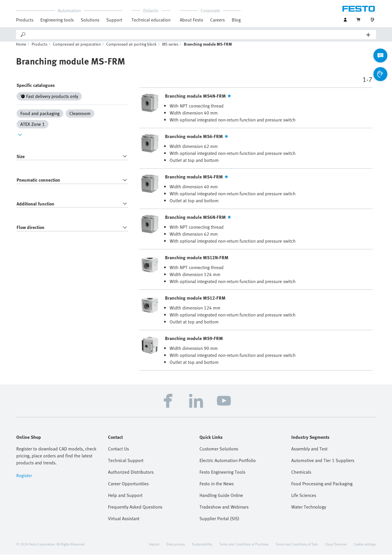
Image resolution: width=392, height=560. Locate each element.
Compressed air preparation (77, 50)
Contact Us (118, 454)
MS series (170, 50)
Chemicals (301, 477)
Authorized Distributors (131, 477)
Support (114, 20)
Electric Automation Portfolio (228, 466)
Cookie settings (365, 550)
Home (21, 50)
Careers (217, 20)
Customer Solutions (219, 454)
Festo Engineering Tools (222, 477)
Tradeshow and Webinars (224, 512)
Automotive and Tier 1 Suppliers (323, 466)
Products (25, 20)
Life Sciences (304, 501)
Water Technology (309, 512)
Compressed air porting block (131, 50)
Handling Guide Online (221, 501)
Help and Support (125, 501)
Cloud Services (336, 550)
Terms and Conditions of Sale (297, 550)
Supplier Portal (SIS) (219, 524)
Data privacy (176, 550)
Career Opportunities (128, 489)
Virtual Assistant (124, 524)
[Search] (196, 35)
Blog (236, 20)
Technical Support (126, 466)
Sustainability (202, 550)
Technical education (151, 20)
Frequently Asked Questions (135, 512)
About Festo (191, 20)
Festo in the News (217, 489)
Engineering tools (57, 20)
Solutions (90, 20)
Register (24, 481)
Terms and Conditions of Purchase (244, 550)
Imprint (154, 550)
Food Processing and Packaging (322, 489)
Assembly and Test (309, 454)
